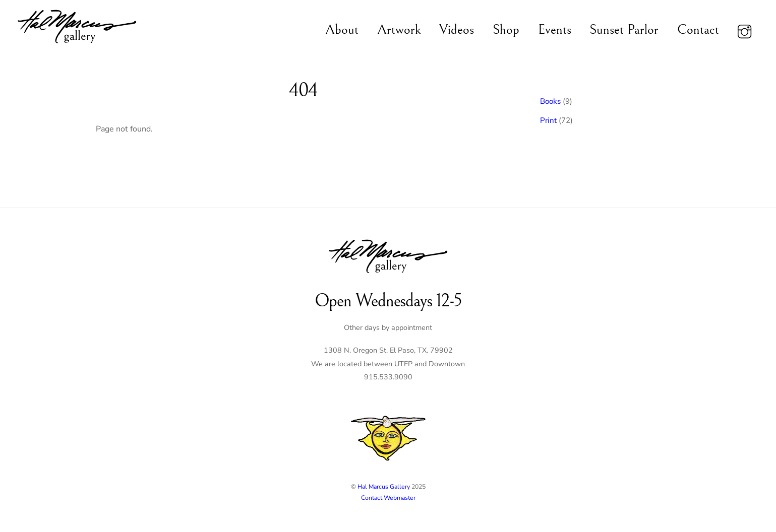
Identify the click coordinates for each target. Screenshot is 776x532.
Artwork (399, 30)
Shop (506, 30)
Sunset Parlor (624, 30)
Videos (457, 30)
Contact (698, 30)
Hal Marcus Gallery (384, 487)
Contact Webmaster (388, 498)
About (342, 30)
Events (555, 30)
